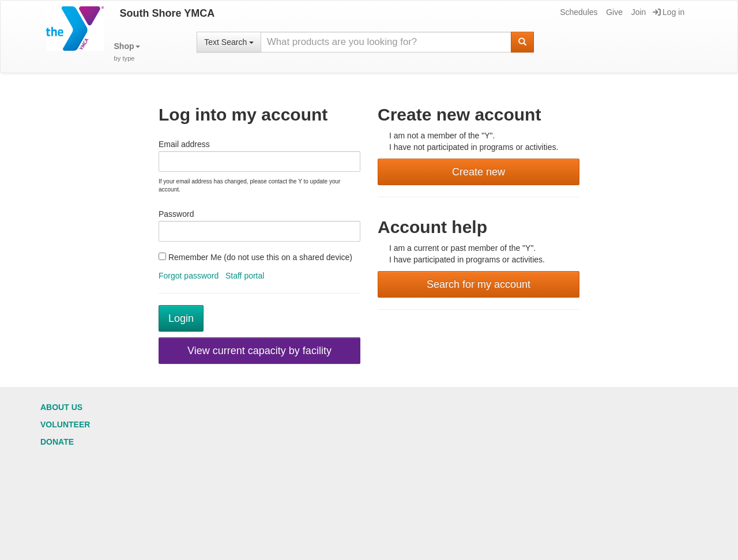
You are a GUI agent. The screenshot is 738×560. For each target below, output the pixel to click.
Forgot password (189, 276)
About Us (61, 407)
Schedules (578, 12)
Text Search (229, 42)
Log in (669, 12)
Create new (479, 172)
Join (638, 12)
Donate (57, 442)
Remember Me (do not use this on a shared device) (255, 257)
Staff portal (245, 276)
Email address (184, 144)
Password (176, 214)
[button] (127, 52)
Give (613, 12)
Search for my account (479, 284)
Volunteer (65, 424)
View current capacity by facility (259, 351)
